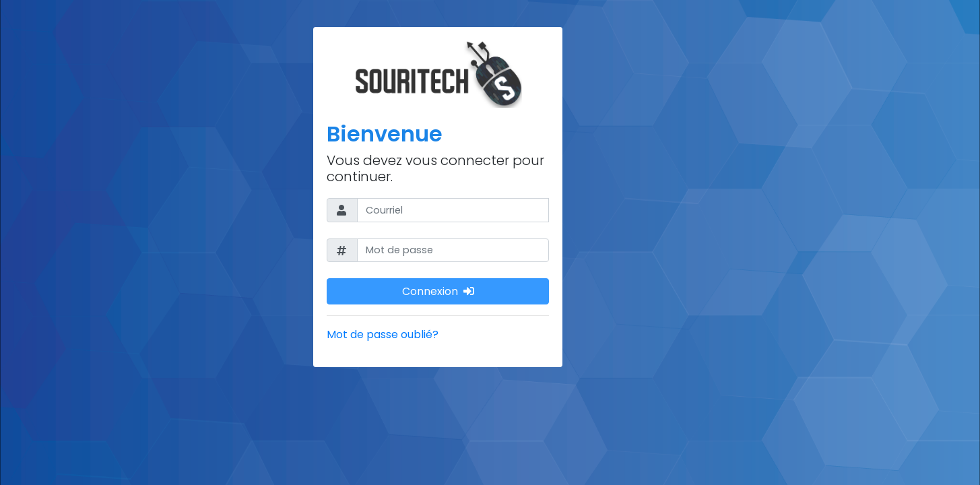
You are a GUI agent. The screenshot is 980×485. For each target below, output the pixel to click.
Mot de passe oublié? (383, 334)
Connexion (438, 291)
